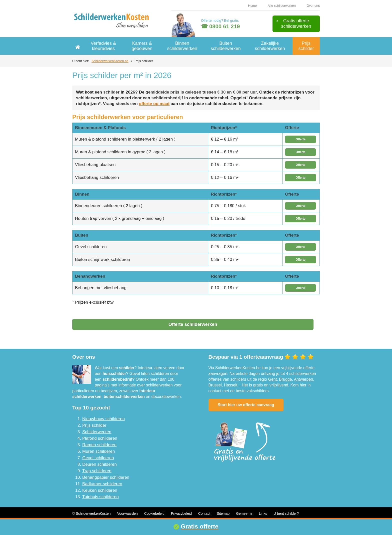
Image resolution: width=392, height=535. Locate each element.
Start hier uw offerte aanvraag (246, 405)
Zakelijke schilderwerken (270, 46)
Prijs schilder (306, 46)
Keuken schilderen (100, 490)
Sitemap (223, 513)
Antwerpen (304, 379)
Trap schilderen (97, 471)
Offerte (300, 139)
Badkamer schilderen (102, 484)
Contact (204, 513)
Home (252, 6)
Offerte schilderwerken (193, 324)
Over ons (313, 6)
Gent (272, 379)
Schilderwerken (97, 432)
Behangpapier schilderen (106, 477)
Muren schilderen (98, 451)
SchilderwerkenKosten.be (110, 61)
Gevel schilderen (98, 458)
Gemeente (244, 513)
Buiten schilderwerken (226, 46)
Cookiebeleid (154, 513)
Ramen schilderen (99, 445)
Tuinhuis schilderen (100, 497)
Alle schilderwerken (282, 6)
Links (263, 513)
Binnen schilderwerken (182, 46)
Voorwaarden (127, 513)
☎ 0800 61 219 (220, 26)
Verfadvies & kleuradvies (103, 46)
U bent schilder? (286, 513)
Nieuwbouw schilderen (103, 419)
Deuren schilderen (99, 464)
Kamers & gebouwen (142, 46)
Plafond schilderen (100, 438)
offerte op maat (154, 104)
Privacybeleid (181, 513)
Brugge (285, 379)
